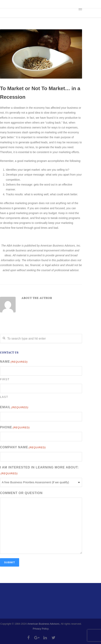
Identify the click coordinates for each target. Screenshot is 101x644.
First (5, 379)
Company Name (23, 448)
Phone (15, 428)
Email (14, 408)
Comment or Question (21, 493)
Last (4, 397)
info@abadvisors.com (53, 4)
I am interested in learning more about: (39, 471)
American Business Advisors (43, 624)
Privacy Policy (41, 629)
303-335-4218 (23, 4)
